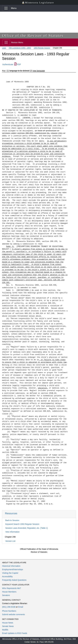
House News (8, 623)
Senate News (8, 626)
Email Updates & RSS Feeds (15, 633)
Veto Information (12, 532)
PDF (18, 64)
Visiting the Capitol (10, 573)
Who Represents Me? (11, 588)
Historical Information (11, 566)
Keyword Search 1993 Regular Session (22, 524)
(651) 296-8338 (9, 607)
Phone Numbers (9, 611)
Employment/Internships (13, 569)
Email (21, 607)
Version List (10, 541)
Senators (6, 595)
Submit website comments (13, 614)
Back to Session (12, 520)
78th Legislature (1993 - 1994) (20, 48)
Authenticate (8, 64)
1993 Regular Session (42, 48)
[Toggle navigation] (6, 8)
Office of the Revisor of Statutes (33, 36)
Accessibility (7, 576)
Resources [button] (11, 513)
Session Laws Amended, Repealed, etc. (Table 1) (27, 528)
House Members (9, 592)
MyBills (5, 630)
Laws (4, 48)
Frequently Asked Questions (14, 580)
